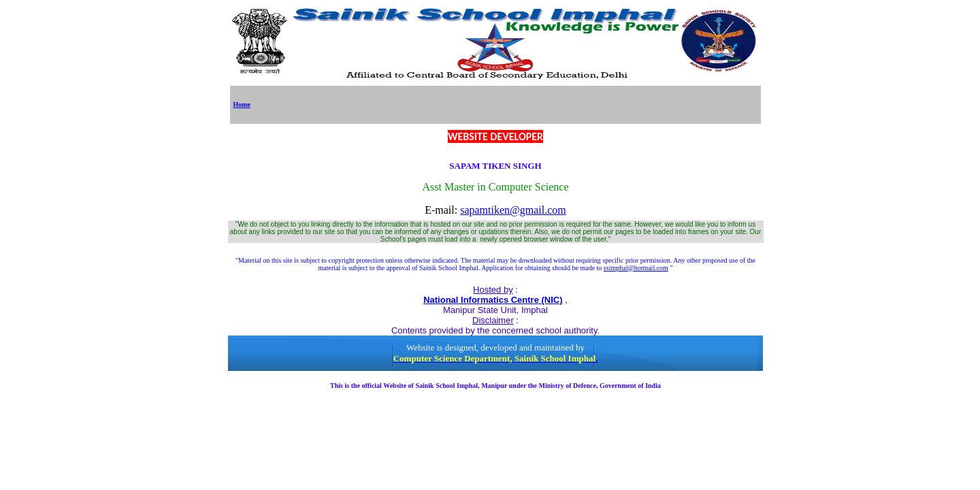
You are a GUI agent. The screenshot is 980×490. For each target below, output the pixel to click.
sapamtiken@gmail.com (513, 210)
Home (242, 104)
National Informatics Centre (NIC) (493, 300)
